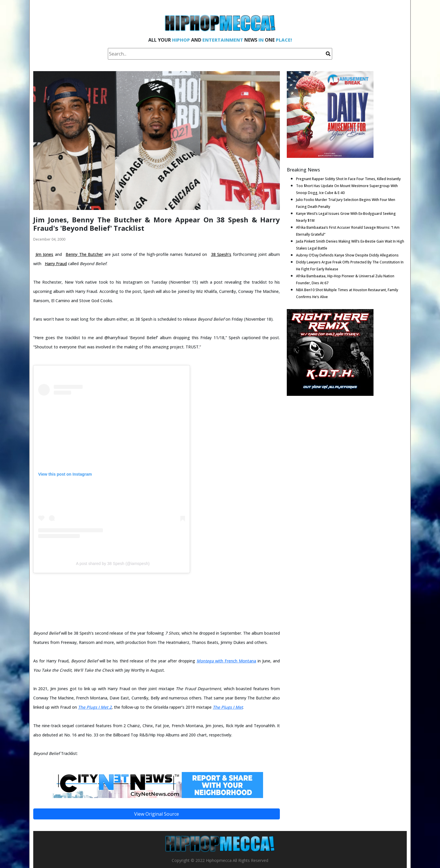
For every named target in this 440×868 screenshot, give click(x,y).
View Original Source (157, 814)
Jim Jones (44, 254)
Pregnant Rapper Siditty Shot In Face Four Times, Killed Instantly (348, 179)
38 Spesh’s (221, 254)
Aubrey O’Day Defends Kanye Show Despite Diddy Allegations (347, 255)
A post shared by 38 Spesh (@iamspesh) (113, 564)
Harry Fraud (56, 264)
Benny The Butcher (84, 254)
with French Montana (226, 661)
